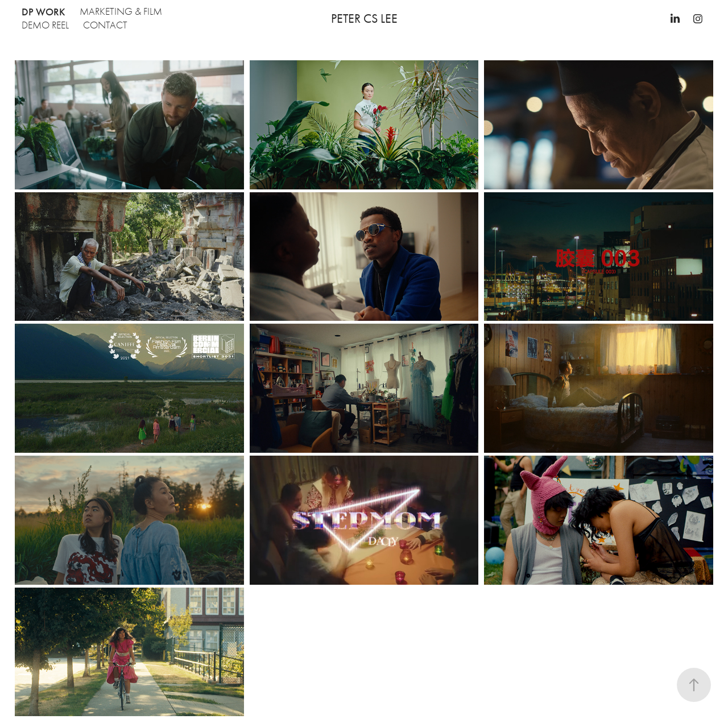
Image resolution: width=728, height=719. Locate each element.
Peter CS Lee (364, 19)
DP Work (44, 12)
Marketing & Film (121, 12)
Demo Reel (45, 25)
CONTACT (105, 25)
